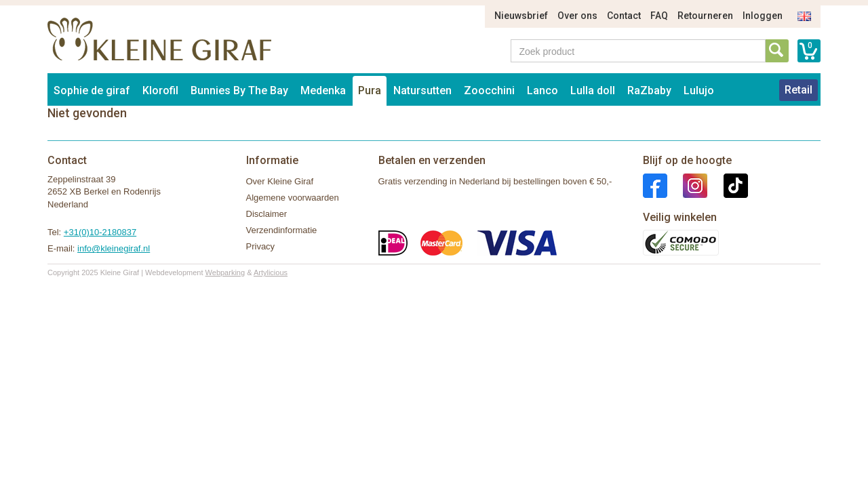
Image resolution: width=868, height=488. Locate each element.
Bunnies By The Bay (239, 90)
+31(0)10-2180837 (100, 232)
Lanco (542, 90)
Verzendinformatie (282, 230)
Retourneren (705, 16)
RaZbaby (649, 90)
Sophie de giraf (92, 90)
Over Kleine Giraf (280, 181)
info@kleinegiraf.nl (114, 248)
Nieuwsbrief (521, 16)
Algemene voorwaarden (293, 198)
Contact (624, 16)
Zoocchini (489, 90)
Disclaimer (267, 214)
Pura (370, 90)
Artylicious (271, 272)
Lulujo (699, 90)
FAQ (659, 16)
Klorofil (160, 90)
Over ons (577, 16)
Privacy (261, 246)
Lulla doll (593, 90)
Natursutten (422, 90)
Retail (798, 90)
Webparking (225, 272)
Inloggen (763, 16)
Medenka (323, 90)
